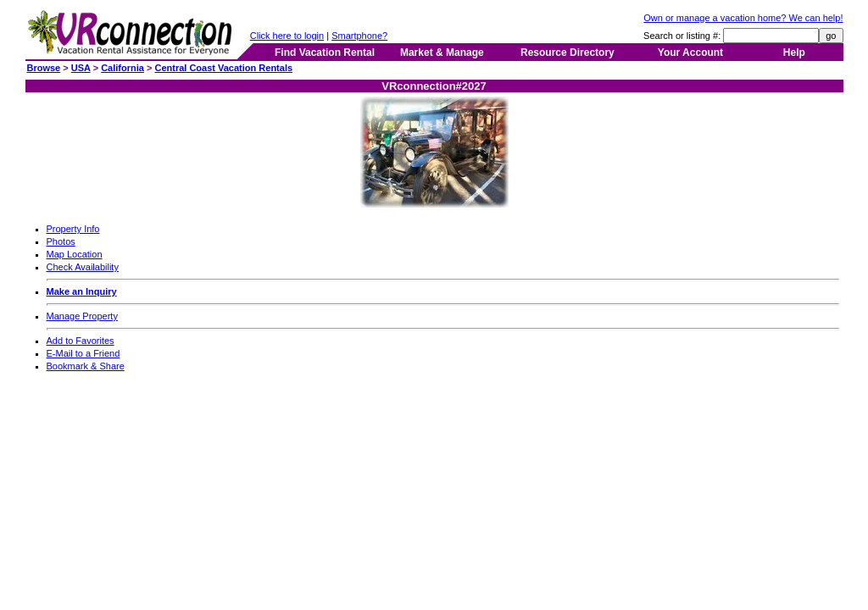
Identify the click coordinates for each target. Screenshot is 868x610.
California (122, 68)
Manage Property (82, 316)
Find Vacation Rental (325, 53)
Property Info (73, 229)
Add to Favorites (81, 341)
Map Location (75, 254)
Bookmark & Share (86, 366)
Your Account (690, 53)
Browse (44, 68)
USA (81, 68)
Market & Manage (442, 53)
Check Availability (83, 267)
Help (794, 53)
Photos (61, 241)
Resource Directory (568, 53)
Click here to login (287, 36)
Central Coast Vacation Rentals (223, 68)
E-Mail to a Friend (83, 353)
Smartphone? (359, 36)
